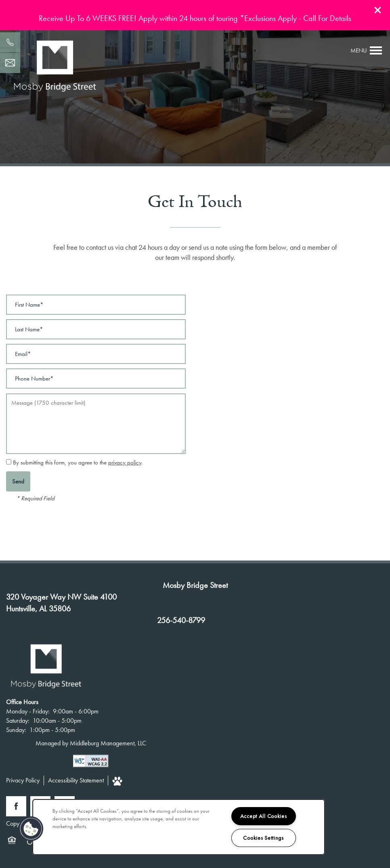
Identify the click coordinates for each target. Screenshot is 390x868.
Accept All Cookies (264, 816)
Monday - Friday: (28, 711)
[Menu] (366, 50)
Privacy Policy (23, 780)
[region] (179, 827)
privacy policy (125, 462)
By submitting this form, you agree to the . (78, 462)
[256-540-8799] (10, 42)
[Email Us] (10, 63)
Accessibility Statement (76, 780)
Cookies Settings (263, 838)
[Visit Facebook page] (16, 806)
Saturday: (18, 721)
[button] (378, 10)
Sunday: (16, 730)
